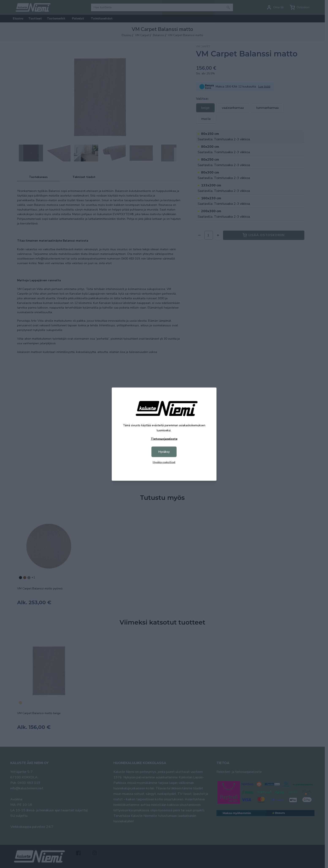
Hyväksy (164, 452)
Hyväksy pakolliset (164, 462)
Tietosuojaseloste (164, 439)
